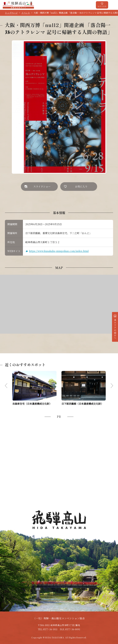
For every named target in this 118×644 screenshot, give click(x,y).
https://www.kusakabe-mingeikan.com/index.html (59, 251)
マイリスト (102, 6)
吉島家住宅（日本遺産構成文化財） (32, 404)
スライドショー (42, 186)
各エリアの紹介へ (115, 329)
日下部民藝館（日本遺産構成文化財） (82, 404)
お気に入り (81, 186)
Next (109, 386)
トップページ (11, 13)
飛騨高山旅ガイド (18, 5)
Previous (9, 386)
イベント (26, 13)
